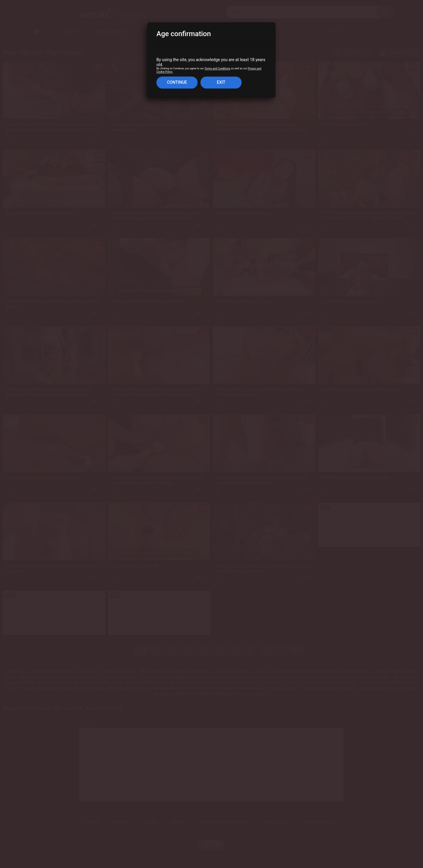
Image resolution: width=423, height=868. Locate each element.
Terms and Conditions (217, 69)
